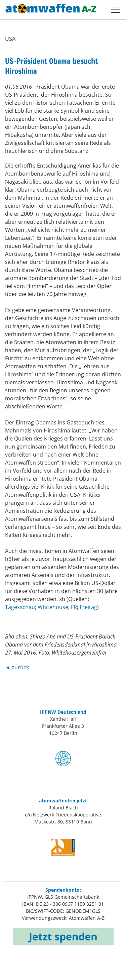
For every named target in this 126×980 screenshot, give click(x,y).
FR (74, 607)
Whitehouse (53, 607)
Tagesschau (20, 607)
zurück (20, 667)
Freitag (88, 607)
